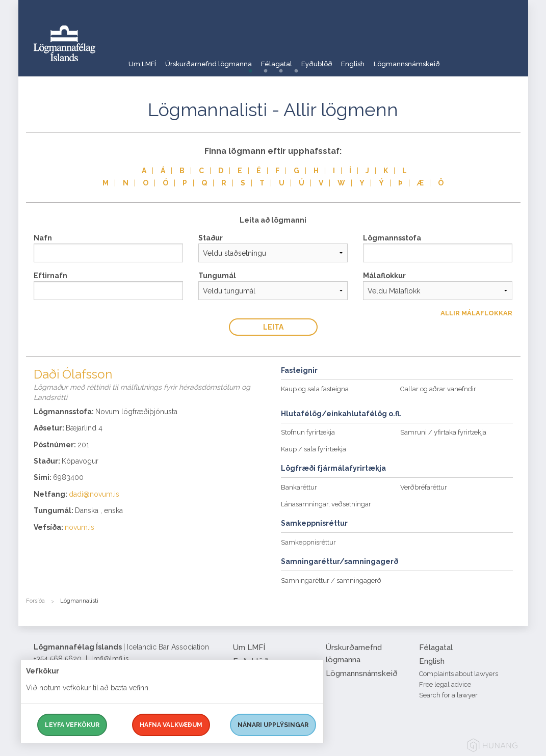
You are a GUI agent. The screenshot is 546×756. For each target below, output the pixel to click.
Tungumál (217, 276)
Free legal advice (445, 684)
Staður (211, 238)
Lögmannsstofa (392, 238)
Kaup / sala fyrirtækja (314, 449)
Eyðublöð (347, 58)
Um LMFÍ (143, 58)
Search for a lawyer (448, 695)
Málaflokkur (384, 276)
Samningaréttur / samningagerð (331, 580)
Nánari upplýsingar (273, 725)
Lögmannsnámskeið (456, 58)
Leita (273, 327)
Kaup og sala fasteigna (315, 389)
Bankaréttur (299, 487)
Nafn (43, 238)
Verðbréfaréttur (424, 487)
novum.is (80, 527)
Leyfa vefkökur (72, 725)
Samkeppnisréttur (308, 542)
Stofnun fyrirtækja (308, 432)
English (392, 58)
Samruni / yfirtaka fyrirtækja (443, 432)
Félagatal (298, 58)
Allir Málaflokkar (476, 313)
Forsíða (35, 601)
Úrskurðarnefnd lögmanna (219, 58)
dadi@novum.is (94, 494)
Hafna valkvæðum (171, 725)
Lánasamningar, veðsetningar (326, 504)
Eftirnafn (50, 276)
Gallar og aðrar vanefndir (438, 389)
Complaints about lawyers (459, 674)
